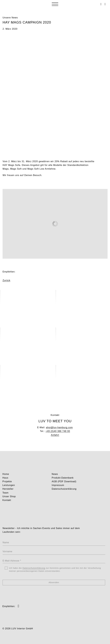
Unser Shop (9, 496)
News (55, 474)
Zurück (6, 280)
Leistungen (9, 485)
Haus (5, 478)
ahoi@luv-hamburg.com (59, 427)
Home (6, 474)
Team (6, 493)
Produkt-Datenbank (63, 478)
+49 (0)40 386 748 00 (58, 431)
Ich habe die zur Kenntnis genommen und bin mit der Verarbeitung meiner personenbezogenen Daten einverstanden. (55, 570)
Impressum (58, 485)
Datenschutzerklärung (64, 489)
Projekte (7, 481)
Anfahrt (55, 435)
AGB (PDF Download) (64, 481)
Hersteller (8, 489)
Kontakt (7, 500)
